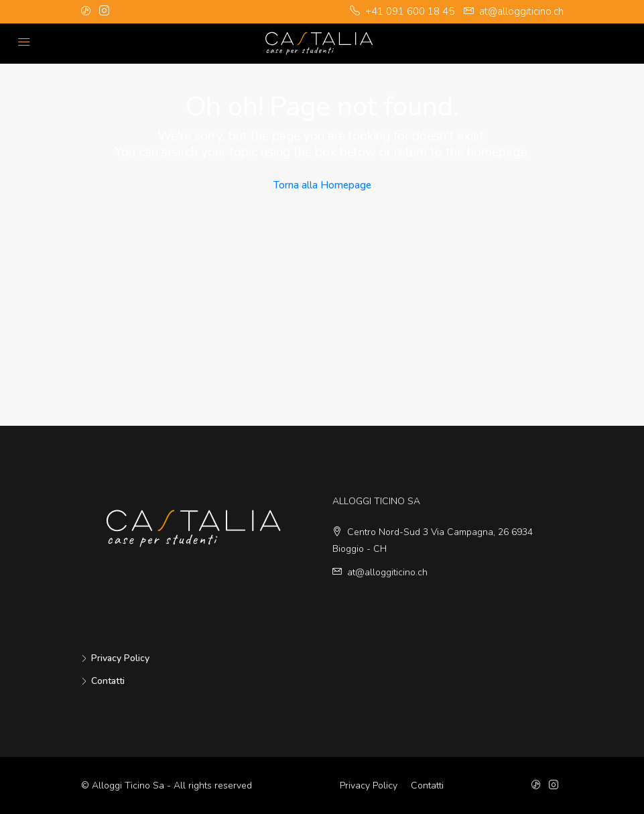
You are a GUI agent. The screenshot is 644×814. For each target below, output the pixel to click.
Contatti (108, 681)
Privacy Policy (120, 658)
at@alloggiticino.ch (387, 572)
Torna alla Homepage (322, 185)
